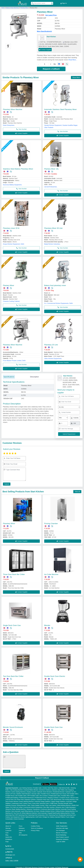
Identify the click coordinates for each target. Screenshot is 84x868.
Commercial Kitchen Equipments (33, 806)
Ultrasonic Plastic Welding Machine (15, 808)
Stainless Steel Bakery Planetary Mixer (18, 168)
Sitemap (8, 827)
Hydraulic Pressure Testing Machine (16, 804)
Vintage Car (46, 816)
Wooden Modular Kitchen (47, 810)
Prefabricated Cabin (55, 795)
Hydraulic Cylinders (30, 798)
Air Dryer (37, 810)
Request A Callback (42, 777)
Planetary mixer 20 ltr (11, 227)
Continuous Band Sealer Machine (51, 808)
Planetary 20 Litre (51, 344)
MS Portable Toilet (72, 793)
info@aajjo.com (10, 854)
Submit (6, 483)
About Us (8, 825)
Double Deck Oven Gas (53, 726)
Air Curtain (20, 806)
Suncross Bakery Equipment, (12, 184)
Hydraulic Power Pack (43, 798)
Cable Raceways (70, 806)
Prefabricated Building (12, 797)
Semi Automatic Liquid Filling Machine (22, 810)
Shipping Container (53, 797)
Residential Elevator (59, 791)
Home (3, 7)
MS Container (44, 795)
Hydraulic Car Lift (71, 791)
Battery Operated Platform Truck (60, 816)
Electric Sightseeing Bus (28, 816)
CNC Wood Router (56, 798)
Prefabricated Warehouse (26, 797)
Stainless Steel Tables (58, 789)
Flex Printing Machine (68, 798)
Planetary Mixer (24, 7)
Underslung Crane (17, 802)
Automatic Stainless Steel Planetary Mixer (60, 108)
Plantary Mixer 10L (51, 168)
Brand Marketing (61, 834)
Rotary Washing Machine (27, 800)
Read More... (73, 59)
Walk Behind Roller (64, 787)
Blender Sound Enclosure (13, 726)
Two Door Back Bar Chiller (13, 675)
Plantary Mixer (9, 284)
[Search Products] (32, 3)
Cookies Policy (35, 825)
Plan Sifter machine (49, 806)
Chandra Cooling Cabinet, (11, 300)
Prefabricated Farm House (59, 793)
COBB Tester (54, 802)
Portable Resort (10, 795)
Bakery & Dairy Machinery (13, 7)
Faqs (7, 840)
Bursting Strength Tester (65, 802)
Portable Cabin (37, 787)
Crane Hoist (36, 802)
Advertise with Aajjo (62, 827)
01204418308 (10, 848)
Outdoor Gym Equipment (13, 816)
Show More (76, 76)
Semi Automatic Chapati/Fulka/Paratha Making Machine (54, 812)
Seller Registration (62, 825)
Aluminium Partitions (45, 789)
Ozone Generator (19, 818)
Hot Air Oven (10, 798)
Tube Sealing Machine (16, 789)
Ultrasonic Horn (60, 806)
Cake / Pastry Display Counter (36, 804)
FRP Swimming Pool (21, 814)
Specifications (9, 376)
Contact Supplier (45, 48)
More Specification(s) (44, 30)
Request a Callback (51, 68)
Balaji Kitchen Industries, (52, 243)
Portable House (46, 793)
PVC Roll (13, 806)
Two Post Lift (17, 812)
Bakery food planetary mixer (55, 284)
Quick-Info (9, 836)
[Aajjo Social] (67, 783)
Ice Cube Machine (51, 573)
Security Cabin (36, 793)
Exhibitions (9, 838)
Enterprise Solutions (62, 838)
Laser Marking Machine (25, 787)
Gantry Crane (27, 802)
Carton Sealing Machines (19, 791)
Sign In (64, 3)
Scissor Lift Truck (10, 793)
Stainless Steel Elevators (23, 793)
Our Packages (60, 829)
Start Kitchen (51, 36)
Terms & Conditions (37, 827)
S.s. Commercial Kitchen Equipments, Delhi (58, 302)
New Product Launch (62, 836)
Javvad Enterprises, (51, 186)
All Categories (23, 834)
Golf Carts (39, 816)
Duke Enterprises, (9, 124)
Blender (47, 624)
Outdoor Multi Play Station (50, 787)
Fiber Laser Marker (51, 804)
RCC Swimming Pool (52, 814)
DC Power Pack (19, 798)
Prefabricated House (41, 797)
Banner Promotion (62, 832)
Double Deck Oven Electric (55, 675)
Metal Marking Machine (64, 804)
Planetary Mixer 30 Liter (53, 227)
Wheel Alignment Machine (29, 812)
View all (77, 491)
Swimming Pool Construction (37, 814)
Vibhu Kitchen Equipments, (53, 357)
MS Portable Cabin (21, 795)
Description (34, 376)
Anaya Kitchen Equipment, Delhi (13, 243)
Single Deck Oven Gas (12, 624)
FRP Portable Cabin (33, 795)
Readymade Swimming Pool (67, 814)
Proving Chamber (51, 522)
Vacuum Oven (74, 797)
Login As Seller (61, 840)
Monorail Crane (44, 802)
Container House (64, 797)
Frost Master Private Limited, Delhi (14, 359)
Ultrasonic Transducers (33, 808)
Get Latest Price (51, 14)
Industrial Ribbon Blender (31, 789)
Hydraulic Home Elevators (45, 791)
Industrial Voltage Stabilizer (43, 800)
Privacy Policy (35, 829)
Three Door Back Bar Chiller (14, 573)
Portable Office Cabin (67, 795)
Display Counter (31, 791)
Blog (7, 834)
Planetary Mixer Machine (13, 108)
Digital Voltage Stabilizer (58, 800)
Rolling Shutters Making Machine (65, 810)
